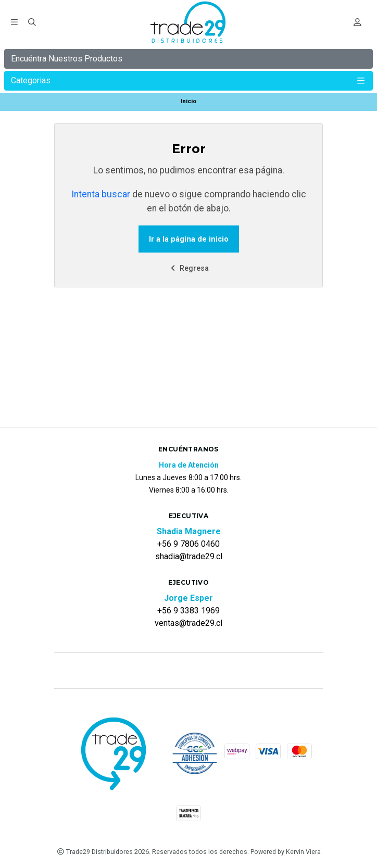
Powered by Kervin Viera (286, 852)
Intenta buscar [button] (101, 194)
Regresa (188, 268)
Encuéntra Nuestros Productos (67, 59)
